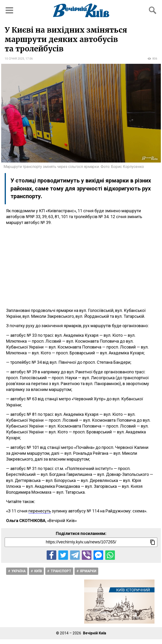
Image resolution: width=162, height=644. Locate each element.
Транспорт (61, 571)
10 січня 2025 (14, 59)
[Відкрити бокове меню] (9, 10)
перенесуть (40, 511)
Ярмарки (88, 571)
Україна (19, 571)
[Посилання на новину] (81, 542)
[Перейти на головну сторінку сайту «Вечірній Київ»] (81, 10)
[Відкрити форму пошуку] (153, 10)
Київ (38, 571)
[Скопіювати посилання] (153, 542)
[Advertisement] (81, 266)
